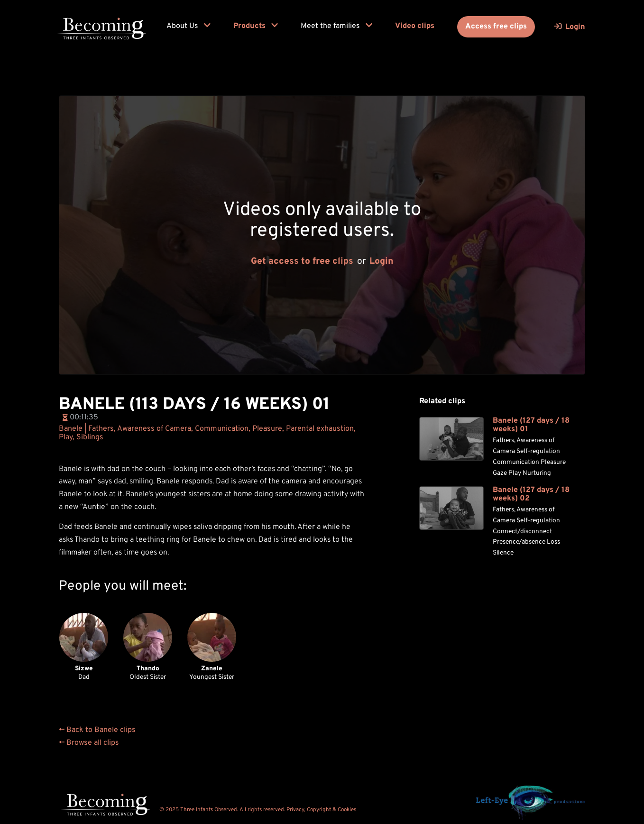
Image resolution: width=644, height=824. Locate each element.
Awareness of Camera (154, 429)
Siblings (90, 437)
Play (66, 437)
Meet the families (336, 26)
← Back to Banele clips (97, 730)
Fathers (101, 429)
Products (256, 26)
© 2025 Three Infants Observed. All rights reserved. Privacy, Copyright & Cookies (258, 810)
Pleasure (267, 429)
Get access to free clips (302, 262)
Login (382, 262)
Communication (222, 429)
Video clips (415, 26)
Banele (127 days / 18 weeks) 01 (531, 425)
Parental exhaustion (320, 429)
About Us (189, 26)
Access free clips (496, 27)
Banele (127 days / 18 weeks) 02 (531, 495)
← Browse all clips (89, 743)
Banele (71, 429)
